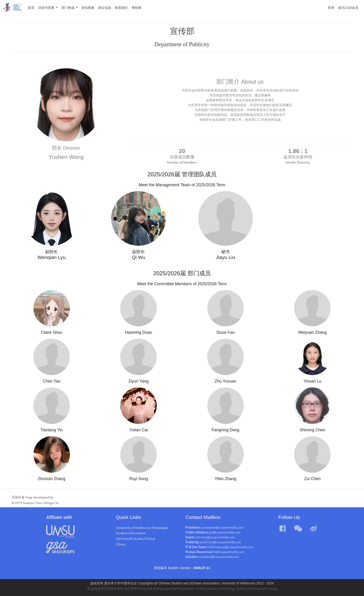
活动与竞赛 (47, 7)
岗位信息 (105, 7)
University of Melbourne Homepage (142, 527)
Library (121, 544)
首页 (32, 7)
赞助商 (136, 7)
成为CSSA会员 (348, 7)
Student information (131, 533)
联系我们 (121, 7)
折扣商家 (88, 7)
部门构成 (68, 7)
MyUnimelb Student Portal (135, 538)
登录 (331, 7)
